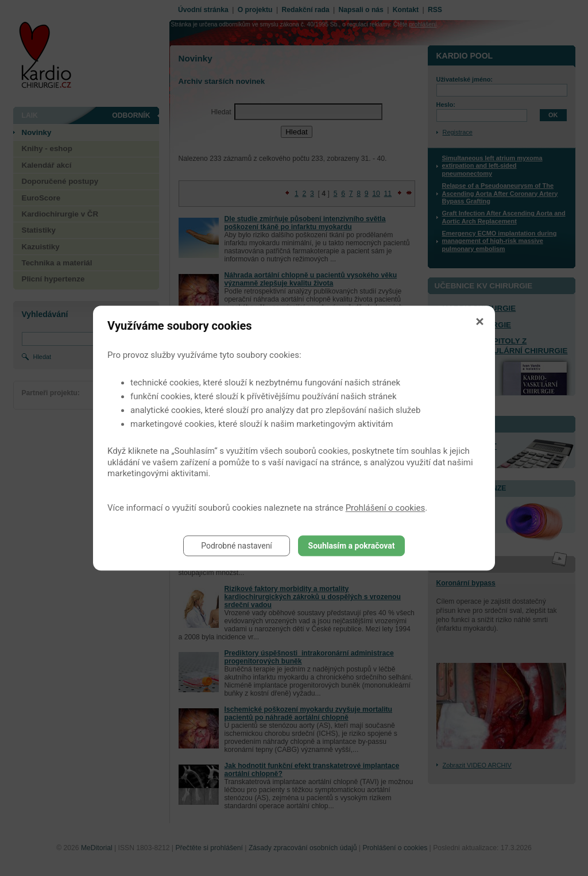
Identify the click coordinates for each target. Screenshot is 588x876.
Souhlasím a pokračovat (352, 546)
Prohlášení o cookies (386, 508)
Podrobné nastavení (237, 546)
